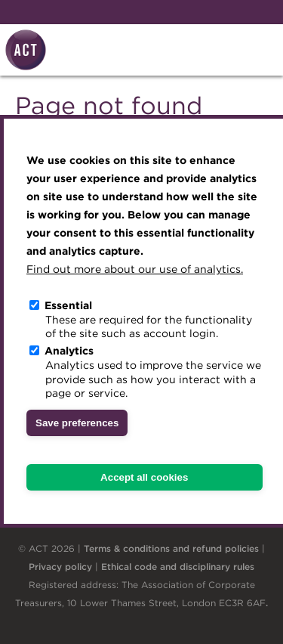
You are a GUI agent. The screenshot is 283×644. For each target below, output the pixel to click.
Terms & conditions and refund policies (171, 548)
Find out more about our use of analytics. (135, 269)
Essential (68, 305)
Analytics (69, 351)
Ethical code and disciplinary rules (178, 567)
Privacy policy (60, 567)
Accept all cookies (144, 477)
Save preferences (77, 423)
